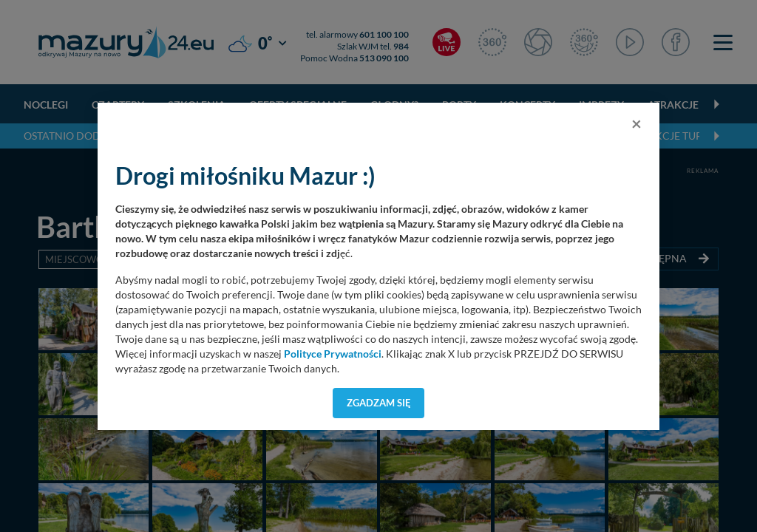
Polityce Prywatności (333, 354)
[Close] (637, 123)
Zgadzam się (379, 403)
